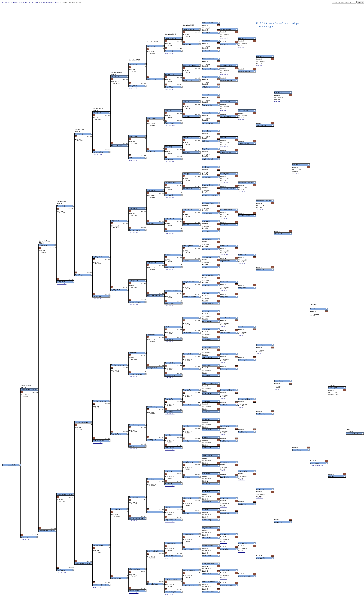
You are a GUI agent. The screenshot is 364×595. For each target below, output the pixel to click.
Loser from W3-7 (134, 449)
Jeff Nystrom (206, 339)
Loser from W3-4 (134, 88)
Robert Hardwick (208, 546)
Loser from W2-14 (170, 125)
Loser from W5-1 (62, 284)
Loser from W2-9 (170, 306)
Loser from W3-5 (134, 593)
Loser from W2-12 (170, 197)
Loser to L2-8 (224, 326)
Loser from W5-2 (62, 572)
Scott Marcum (207, 213)
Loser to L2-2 (224, 543)
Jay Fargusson (207, 347)
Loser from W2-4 (170, 486)
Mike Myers (206, 221)
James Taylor (207, 365)
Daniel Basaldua (208, 23)
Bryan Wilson (207, 556)
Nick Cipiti (206, 141)
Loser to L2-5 (224, 435)
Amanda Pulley (207, 393)
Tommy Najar (207, 574)
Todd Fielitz (206, 401)
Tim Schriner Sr (207, 456)
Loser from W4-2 (98, 587)
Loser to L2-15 (224, 74)
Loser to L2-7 (224, 363)
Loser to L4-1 (260, 354)
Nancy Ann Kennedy (209, 69)
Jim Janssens (206, 466)
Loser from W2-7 (170, 378)
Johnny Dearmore (208, 564)
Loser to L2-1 (224, 579)
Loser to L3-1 (242, 263)
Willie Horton (207, 87)
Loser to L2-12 (224, 182)
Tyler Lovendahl (208, 105)
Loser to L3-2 (242, 191)
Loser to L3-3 (242, 119)
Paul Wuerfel (207, 538)
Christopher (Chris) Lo (210, 195)
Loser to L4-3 (260, 65)
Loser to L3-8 (242, 335)
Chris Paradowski (208, 59)
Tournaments (5, 2)
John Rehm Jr (207, 131)
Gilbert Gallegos (208, 33)
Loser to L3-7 (242, 408)
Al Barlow (205, 267)
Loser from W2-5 (170, 450)
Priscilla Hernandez (209, 582)
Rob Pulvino (206, 492)
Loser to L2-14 (224, 110)
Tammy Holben (207, 357)
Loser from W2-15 (170, 89)
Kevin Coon (206, 41)
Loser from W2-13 (170, 161)
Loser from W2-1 (170, 594)
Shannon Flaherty (208, 185)
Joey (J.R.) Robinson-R (209, 383)
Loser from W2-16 (170, 53)
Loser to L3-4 (242, 47)
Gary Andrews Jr (208, 123)
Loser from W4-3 (98, 154)
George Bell (206, 249)
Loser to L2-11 (224, 218)
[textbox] (344, 2)
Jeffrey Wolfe (207, 502)
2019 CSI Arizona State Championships (25, 2)
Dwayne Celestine (208, 77)
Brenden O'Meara (208, 592)
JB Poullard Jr (207, 448)
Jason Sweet (206, 375)
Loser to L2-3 (224, 507)
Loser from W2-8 (170, 342)
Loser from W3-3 (134, 160)
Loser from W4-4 (98, 299)
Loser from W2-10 (170, 269)
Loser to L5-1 (278, 101)
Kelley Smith (206, 293)
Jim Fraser (206, 311)
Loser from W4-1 (98, 443)
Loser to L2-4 (224, 471)
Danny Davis (206, 412)
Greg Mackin (206, 113)
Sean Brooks (206, 474)
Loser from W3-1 (134, 304)
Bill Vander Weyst (208, 203)
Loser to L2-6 (224, 399)
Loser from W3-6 (134, 521)
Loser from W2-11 (170, 233)
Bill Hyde (205, 510)
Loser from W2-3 (170, 522)
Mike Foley (206, 149)
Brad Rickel (206, 484)
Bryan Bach (206, 285)
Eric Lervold (206, 231)
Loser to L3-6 (242, 480)
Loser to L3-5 (242, 552)
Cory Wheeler (207, 430)
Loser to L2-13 (224, 146)
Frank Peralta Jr (207, 437)
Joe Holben (206, 419)
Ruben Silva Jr (207, 520)
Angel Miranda (207, 257)
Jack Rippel (206, 167)
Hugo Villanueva (208, 528)
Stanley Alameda (208, 159)
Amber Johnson (207, 95)
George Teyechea (208, 275)
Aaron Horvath (207, 321)
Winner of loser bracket (317, 465)
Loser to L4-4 (260, 209)
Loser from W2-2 (170, 558)
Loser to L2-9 (224, 290)
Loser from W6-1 (26, 539)
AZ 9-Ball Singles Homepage (50, 2)
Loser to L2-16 (224, 38)
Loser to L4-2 (260, 498)
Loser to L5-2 (278, 390)
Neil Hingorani (207, 239)
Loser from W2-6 (170, 414)
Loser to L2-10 (224, 254)
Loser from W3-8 (134, 376)
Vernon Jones (207, 177)
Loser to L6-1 (296, 173)
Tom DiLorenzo (207, 329)
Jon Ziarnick (206, 51)
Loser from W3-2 (134, 232)
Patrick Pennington (209, 303)
